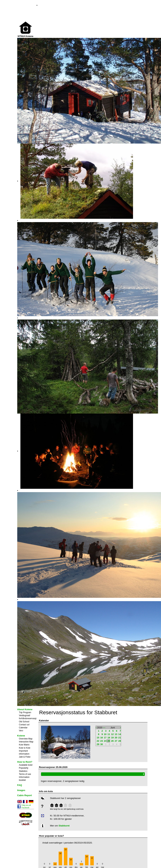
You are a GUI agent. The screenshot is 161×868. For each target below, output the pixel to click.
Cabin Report (25, 795)
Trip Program (25, 712)
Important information (24, 752)
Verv (21, 731)
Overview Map (26, 739)
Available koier (26, 765)
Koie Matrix (24, 745)
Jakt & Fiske (25, 757)
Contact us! (24, 725)
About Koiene (25, 709)
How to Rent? (25, 762)
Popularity (24, 768)
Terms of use (25, 774)
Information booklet (24, 779)
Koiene (21, 736)
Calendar (23, 728)
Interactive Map (26, 742)
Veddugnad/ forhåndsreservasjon (29, 717)
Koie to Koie (25, 748)
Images (21, 790)
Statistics (23, 771)
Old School (24, 722)
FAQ (20, 785)
